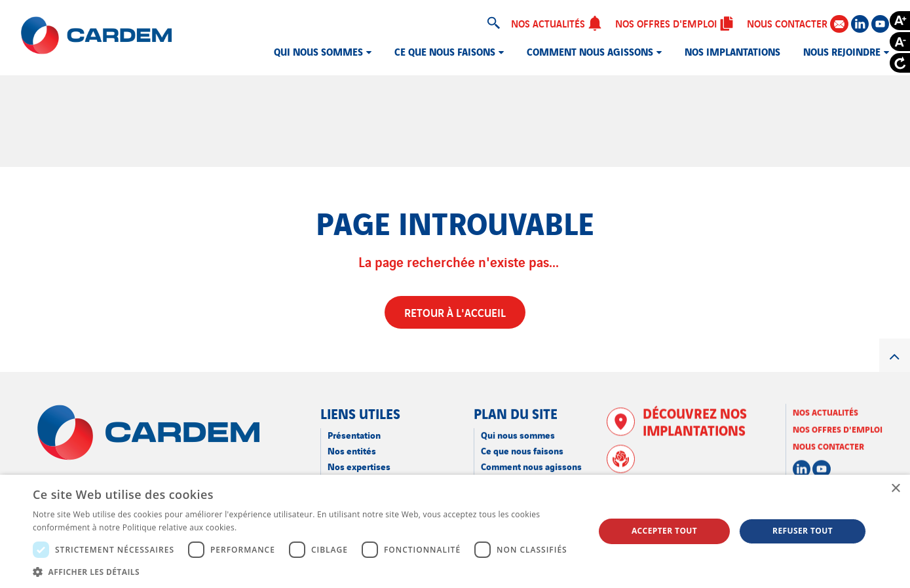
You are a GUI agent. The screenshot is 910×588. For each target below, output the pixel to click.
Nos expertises (359, 466)
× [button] (895, 489)
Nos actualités (557, 23)
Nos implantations (732, 51)
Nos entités (352, 450)
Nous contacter (797, 23)
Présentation (354, 434)
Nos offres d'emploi (674, 23)
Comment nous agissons (590, 51)
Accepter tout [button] (664, 531)
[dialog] (455, 531)
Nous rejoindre (842, 51)
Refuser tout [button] (803, 531)
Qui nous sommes (318, 51)
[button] (305, 572)
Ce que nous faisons (445, 51)
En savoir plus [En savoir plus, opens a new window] (266, 527)
